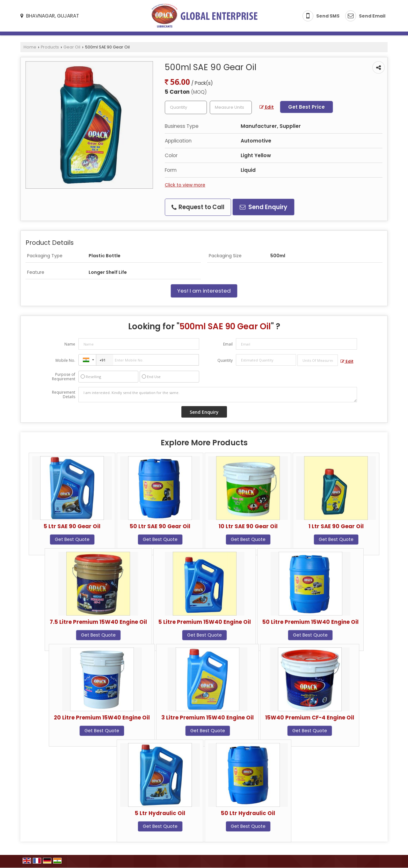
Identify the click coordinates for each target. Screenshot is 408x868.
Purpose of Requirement (64, 377)
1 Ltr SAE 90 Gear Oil (336, 526)
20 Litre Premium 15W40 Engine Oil (102, 718)
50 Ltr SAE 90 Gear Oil (160, 526)
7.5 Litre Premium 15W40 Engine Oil (98, 622)
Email (228, 344)
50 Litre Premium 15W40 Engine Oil (310, 622)
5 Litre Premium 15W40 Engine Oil (205, 622)
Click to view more (185, 185)
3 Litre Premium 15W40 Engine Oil (208, 718)
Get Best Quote (72, 539)
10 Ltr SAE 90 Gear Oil (248, 526)
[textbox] (231, 107)
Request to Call (198, 207)
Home (30, 47)
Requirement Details (64, 395)
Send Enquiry (263, 207)
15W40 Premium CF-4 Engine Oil (310, 718)
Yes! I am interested (204, 291)
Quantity (225, 360)
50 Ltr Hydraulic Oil (248, 813)
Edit (267, 107)
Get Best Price (306, 107)
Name (70, 344)
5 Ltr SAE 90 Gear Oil (72, 526)
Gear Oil (72, 47)
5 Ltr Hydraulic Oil (160, 813)
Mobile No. (65, 360)
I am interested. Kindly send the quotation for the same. (218, 395)
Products (50, 47)
